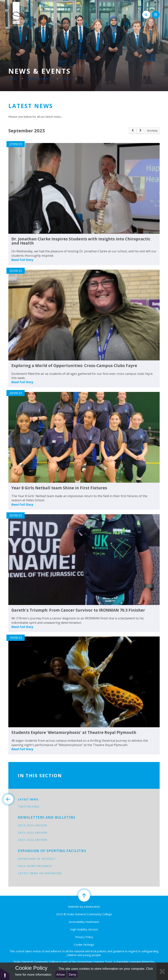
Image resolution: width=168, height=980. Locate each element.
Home (13, 79)
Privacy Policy (84, 937)
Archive (152, 131)
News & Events (40, 79)
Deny (73, 974)
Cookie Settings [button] (84, 944)
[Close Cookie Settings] (162, 971)
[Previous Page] (133, 131)
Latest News (92, 79)
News (67, 79)
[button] (5, 974)
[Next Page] (140, 131)
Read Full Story (22, 260)
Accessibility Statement (84, 922)
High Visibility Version (84, 929)
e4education (92, 907)
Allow (61, 974)
